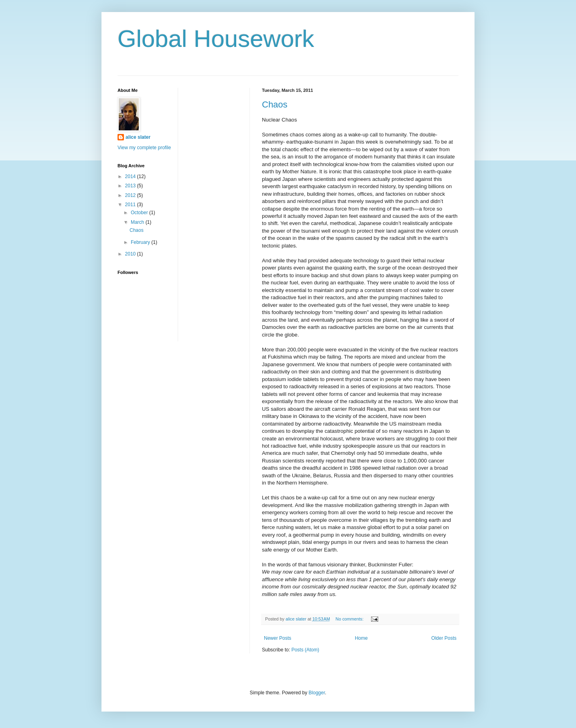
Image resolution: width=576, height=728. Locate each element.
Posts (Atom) (305, 650)
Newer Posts (278, 638)
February (141, 242)
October (140, 213)
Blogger (317, 693)
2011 (131, 205)
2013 (131, 186)
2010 (131, 254)
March (138, 222)
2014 (131, 176)
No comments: (350, 619)
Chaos (275, 104)
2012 (131, 195)
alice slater (138, 137)
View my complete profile (144, 148)
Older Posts (444, 638)
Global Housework (216, 39)
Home (361, 638)
